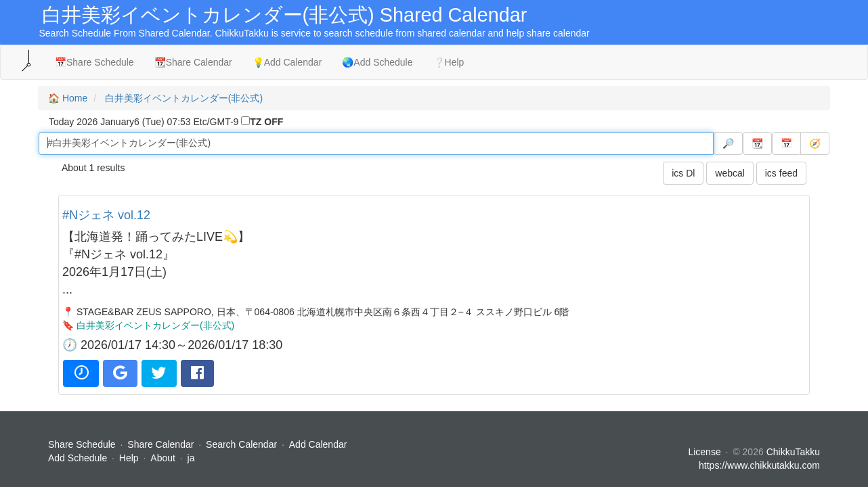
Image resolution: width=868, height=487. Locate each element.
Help (129, 458)
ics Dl (683, 173)
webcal (730, 173)
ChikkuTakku (793, 452)
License (704, 452)
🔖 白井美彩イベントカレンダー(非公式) (148, 325)
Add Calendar (318, 444)
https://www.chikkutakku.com (759, 465)
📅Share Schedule (94, 62)
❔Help (449, 62)
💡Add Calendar (287, 62)
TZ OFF (266, 122)
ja (191, 458)
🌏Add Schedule (377, 62)
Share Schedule (82, 444)
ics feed (781, 173)
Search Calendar (243, 444)
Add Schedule (78, 458)
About (163, 458)
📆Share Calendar (193, 62)
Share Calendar (160, 444)
